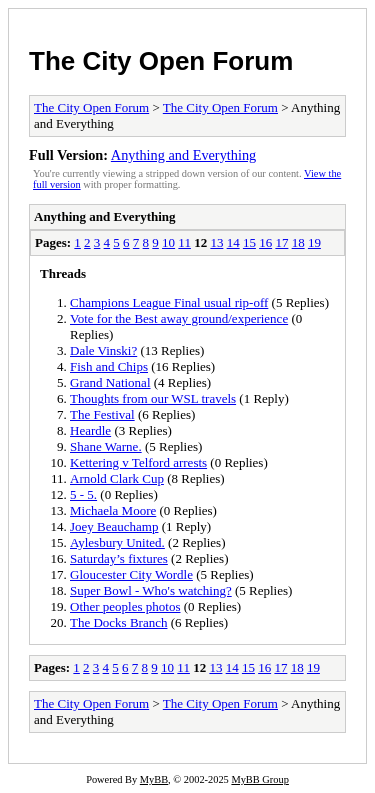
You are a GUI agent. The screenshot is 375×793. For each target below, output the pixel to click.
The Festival (102, 414)
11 (184, 242)
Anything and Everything (183, 155)
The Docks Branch (118, 622)
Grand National (110, 382)
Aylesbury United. (117, 542)
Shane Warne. (106, 446)
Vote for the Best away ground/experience (179, 318)
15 (249, 242)
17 (281, 242)
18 (298, 242)
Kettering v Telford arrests (138, 462)
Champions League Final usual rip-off (169, 302)
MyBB (154, 779)
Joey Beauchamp (114, 526)
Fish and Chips (109, 366)
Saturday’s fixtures (119, 558)
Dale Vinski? (103, 350)
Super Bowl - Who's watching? (151, 590)
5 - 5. (83, 494)
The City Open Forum (161, 61)
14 (233, 242)
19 (314, 242)
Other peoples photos (125, 606)
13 (216, 242)
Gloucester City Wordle (131, 574)
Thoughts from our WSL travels (153, 398)
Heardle (90, 430)
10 (168, 242)
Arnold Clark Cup (117, 478)
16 (265, 242)
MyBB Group (259, 779)
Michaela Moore (113, 510)
